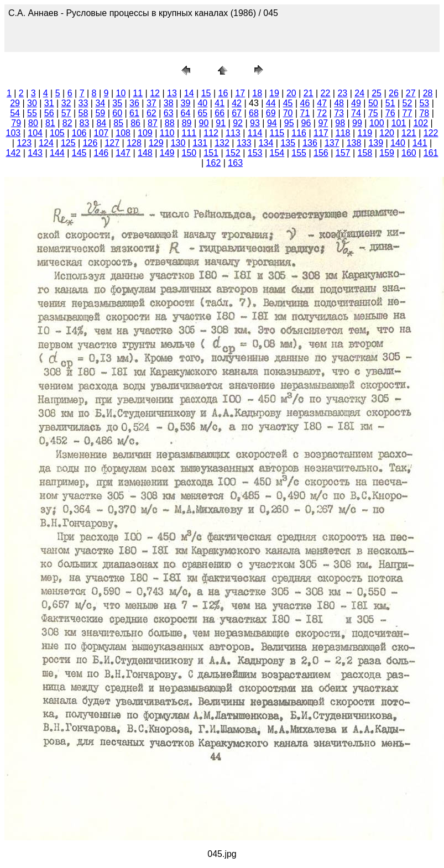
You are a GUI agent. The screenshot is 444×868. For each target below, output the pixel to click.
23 (342, 93)
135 (288, 143)
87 (153, 123)
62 (152, 113)
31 (49, 103)
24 (359, 93)
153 (255, 153)
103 (14, 133)
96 (306, 123)
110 (167, 133)
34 (100, 103)
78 (424, 113)
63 (169, 113)
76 (390, 113)
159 (387, 153)
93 (255, 123)
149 (167, 153)
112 (211, 133)
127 (112, 143)
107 (101, 133)
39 (186, 103)
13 (172, 93)
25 (377, 93)
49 (356, 103)
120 (387, 133)
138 (354, 143)
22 (326, 93)
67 (237, 113)
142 (14, 153)
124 (46, 143)
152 (233, 153)
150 (189, 153)
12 (155, 93)
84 (101, 123)
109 (145, 133)
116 (299, 133)
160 (409, 153)
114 (255, 133)
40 (202, 103)
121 (409, 133)
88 (170, 123)
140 (398, 143)
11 (138, 93)
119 (365, 133)
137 (332, 143)
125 (68, 143)
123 (24, 143)
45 (288, 103)
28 (428, 93)
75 (373, 113)
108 (123, 133)
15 (206, 93)
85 (118, 123)
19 (274, 93)
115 (277, 133)
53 (424, 103)
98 (340, 123)
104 (35, 133)
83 (85, 123)
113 (233, 133)
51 (390, 103)
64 (186, 113)
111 (189, 133)
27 (411, 93)
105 (57, 133)
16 (223, 93)
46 (305, 103)
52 (408, 103)
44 (271, 103)
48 (339, 103)
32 (66, 103)
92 (238, 123)
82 (67, 123)
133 (244, 143)
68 (254, 113)
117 (321, 133)
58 (83, 113)
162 (214, 163)
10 (121, 93)
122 (431, 133)
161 (431, 153)
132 (222, 143)
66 (220, 113)
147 (123, 153)
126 (90, 143)
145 (79, 153)
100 (377, 123)
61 (134, 113)
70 (288, 113)
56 (49, 113)
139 (376, 143)
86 (135, 123)
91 (221, 123)
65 (202, 113)
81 (50, 123)
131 (200, 143)
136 (310, 143)
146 (101, 153)
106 (79, 133)
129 (156, 143)
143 (35, 153)
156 (321, 153)
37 (152, 103)
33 (83, 103)
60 (117, 113)
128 (134, 143)
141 (420, 143)
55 (32, 113)
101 (399, 123)
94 (272, 123)
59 (100, 113)
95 (289, 123)
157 (343, 153)
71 (305, 113)
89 (187, 123)
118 (343, 133)
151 (211, 153)
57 (66, 113)
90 (204, 123)
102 (421, 123)
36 (134, 103)
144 (57, 153)
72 (322, 113)
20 (291, 93)
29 (15, 103)
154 (277, 153)
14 (189, 93)
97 (323, 123)
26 (394, 93)
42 (237, 103)
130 (178, 143)
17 (240, 93)
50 (373, 103)
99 (357, 123)
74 (356, 113)
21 (309, 93)
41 (220, 103)
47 (322, 103)
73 (339, 113)
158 (365, 153)
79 (16, 123)
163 (235, 163)
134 (266, 143)
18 (257, 93)
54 (15, 113)
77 (408, 113)
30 (32, 103)
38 (169, 103)
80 (33, 123)
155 (299, 153)
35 (117, 103)
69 (271, 113)
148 (145, 153)
